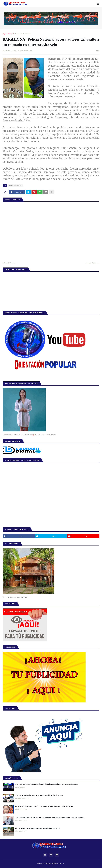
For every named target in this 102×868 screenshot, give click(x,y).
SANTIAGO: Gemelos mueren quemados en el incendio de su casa (39, 795)
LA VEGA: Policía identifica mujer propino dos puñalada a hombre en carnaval (44, 806)
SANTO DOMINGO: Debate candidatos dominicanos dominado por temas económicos (46, 784)
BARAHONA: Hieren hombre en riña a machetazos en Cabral (38, 828)
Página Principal (8, 34)
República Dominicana (23, 34)
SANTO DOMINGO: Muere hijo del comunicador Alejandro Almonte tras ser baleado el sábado (50, 817)
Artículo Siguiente (92, 263)
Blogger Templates (52, 863)
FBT (63, 863)
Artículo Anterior (10, 263)
